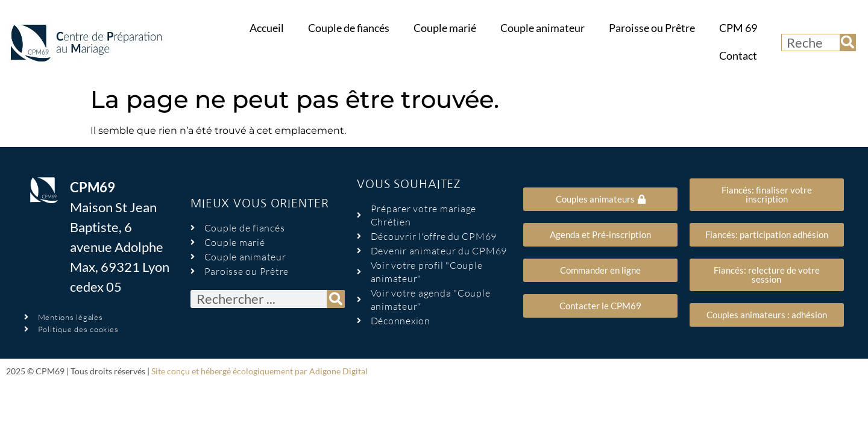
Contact (738, 56)
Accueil (267, 28)
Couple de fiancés (349, 28)
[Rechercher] (848, 42)
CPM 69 (738, 28)
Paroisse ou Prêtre (652, 28)
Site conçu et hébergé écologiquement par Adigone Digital (259, 371)
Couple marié (445, 28)
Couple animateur (542, 28)
